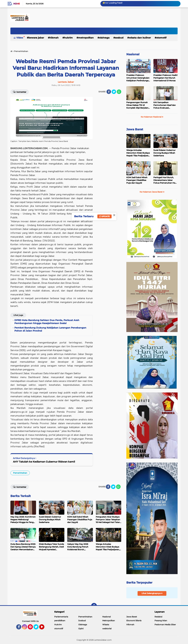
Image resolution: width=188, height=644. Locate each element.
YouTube (44, 628)
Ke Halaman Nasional (152, 117)
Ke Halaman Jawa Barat (152, 192)
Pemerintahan (20, 473)
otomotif (161, 38)
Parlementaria (61, 617)
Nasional (133, 54)
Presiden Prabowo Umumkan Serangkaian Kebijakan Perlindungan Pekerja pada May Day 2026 (138, 78)
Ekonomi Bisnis (134, 621)
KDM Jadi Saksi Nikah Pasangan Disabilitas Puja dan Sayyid (137, 180)
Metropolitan (86, 38)
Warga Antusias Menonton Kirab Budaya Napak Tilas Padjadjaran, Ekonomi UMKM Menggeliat (138, 153)
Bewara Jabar (36, 38)
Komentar (20, 92)
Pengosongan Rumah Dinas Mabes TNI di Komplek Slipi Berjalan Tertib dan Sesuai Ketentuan (137, 105)
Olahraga (104, 38)
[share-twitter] (114, 92)
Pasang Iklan (161, 621)
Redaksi (158, 617)
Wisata (106, 625)
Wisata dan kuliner (140, 38)
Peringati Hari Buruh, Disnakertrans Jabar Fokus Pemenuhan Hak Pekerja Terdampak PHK (165, 180)
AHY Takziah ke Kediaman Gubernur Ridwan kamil (44, 462)
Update (104, 216)
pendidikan (60, 621)
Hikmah (54, 38)
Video (20, 38)
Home (17, 4)
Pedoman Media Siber (165, 625)
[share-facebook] (109, 92)
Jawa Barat (135, 129)
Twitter (37, 628)
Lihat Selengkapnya (152, 593)
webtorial (107, 629)
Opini (81, 629)
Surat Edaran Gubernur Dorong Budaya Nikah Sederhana (164, 153)
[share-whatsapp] (119, 92)
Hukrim (68, 38)
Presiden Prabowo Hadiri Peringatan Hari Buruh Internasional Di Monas (165, 78)
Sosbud (119, 38)
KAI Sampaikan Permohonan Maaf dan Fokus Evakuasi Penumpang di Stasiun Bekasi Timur (165, 105)
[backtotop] (94, 606)
